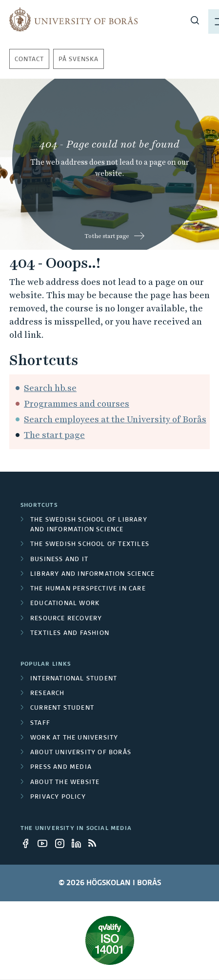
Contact (29, 60)
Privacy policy (58, 798)
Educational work (65, 604)
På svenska (79, 60)
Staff (40, 724)
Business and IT (59, 560)
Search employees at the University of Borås (115, 420)
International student (74, 679)
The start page (54, 435)
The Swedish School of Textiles (90, 545)
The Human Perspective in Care (88, 589)
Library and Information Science (92, 575)
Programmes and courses (77, 404)
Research (48, 694)
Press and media (61, 768)
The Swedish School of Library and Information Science (89, 525)
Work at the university (74, 739)
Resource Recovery (66, 619)
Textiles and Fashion (70, 634)
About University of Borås (81, 753)
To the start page (107, 237)
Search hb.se (50, 388)
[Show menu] (198, 20)
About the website (65, 783)
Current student (62, 709)
